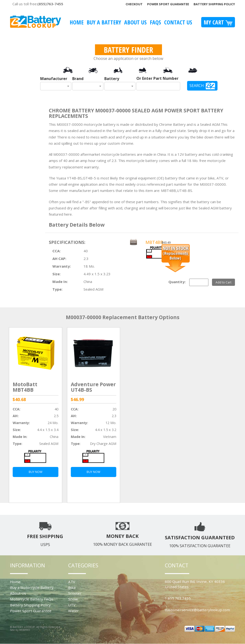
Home (77, 22)
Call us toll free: (38, 4)
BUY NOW (36, 472)
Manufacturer (54, 79)
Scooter (75, 593)
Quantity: (177, 282)
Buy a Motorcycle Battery (32, 587)
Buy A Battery (104, 22)
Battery (112, 79)
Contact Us (178, 22)
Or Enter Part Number (157, 78)
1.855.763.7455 (178, 598)
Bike (72, 587)
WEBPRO (25, 630)
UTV (72, 605)
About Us (135, 22)
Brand (78, 79)
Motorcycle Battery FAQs (32, 599)
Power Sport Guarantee (168, 4)
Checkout (134, 4)
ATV (72, 582)
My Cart (218, 22)
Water (73, 611)
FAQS (155, 22)
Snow (73, 599)
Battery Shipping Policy (214, 4)
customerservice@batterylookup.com (197, 610)
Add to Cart (223, 282)
